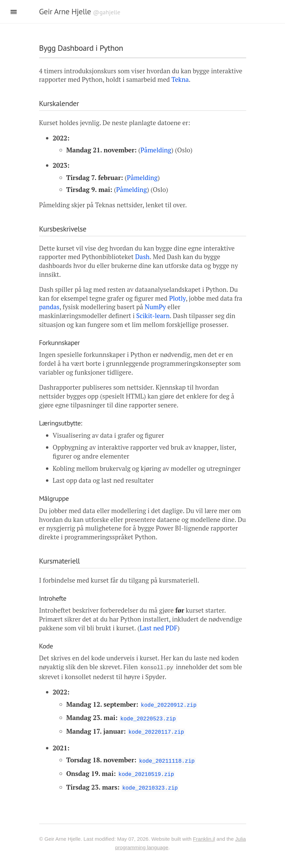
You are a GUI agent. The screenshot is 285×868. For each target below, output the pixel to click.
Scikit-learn (153, 316)
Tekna (180, 79)
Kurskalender (59, 103)
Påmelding (156, 150)
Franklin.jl (204, 834)
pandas (49, 307)
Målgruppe (54, 498)
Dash (142, 257)
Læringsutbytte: (61, 423)
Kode (46, 646)
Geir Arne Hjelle (65, 11)
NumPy (155, 307)
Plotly (177, 298)
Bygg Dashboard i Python (81, 48)
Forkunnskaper (60, 343)
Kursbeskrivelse (63, 229)
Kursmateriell (60, 561)
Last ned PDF (159, 628)
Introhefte (53, 598)
